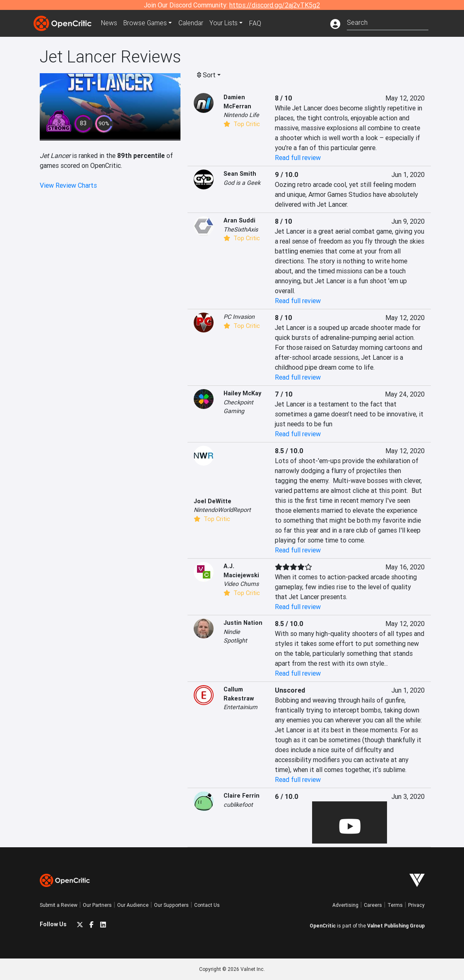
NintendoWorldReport (222, 510)
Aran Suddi (239, 220)
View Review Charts (68, 185)
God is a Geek (242, 183)
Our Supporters (171, 905)
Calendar (194, 23)
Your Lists (227, 23)
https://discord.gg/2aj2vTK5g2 (275, 5)
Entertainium (240, 707)
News (110, 23)
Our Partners (97, 905)
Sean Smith (240, 174)
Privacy (416, 905)
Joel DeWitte (213, 501)
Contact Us (207, 905)
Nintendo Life (241, 115)
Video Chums (241, 584)
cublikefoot (238, 805)
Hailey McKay (242, 393)
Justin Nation (243, 623)
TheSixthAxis (241, 229)
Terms (395, 905)
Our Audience (133, 905)
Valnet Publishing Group (396, 926)
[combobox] (388, 22)
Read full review (298, 158)
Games (147, 23)
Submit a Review (59, 905)
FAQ (258, 23)
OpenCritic (323, 926)
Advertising (345, 905)
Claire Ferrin (242, 796)
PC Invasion (239, 317)
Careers (373, 905)
